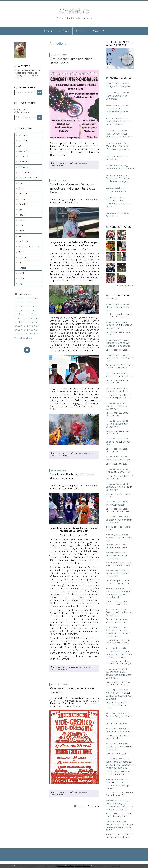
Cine (108, 783)
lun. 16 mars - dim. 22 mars (26, 322)
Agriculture (23, 135)
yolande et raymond (117, 487)
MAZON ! (98, 31)
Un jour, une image (116, 191)
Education (23, 194)
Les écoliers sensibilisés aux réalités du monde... (119, 633)
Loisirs (21, 231)
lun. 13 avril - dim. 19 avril (25, 306)
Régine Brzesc (114, 358)
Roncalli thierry (114, 803)
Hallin (109, 591)
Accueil (48, 31)
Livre (21, 225)
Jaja (108, 630)
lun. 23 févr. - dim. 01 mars (26, 334)
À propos (81, 31)
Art (20, 146)
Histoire (22, 215)
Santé (21, 262)
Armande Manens (115, 343)
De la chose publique (28, 178)
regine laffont (113, 651)
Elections (22, 199)
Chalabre (74, 11)
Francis (110, 472)
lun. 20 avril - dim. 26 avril (25, 302)
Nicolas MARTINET (116, 693)
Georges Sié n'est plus (118, 86)
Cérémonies (24, 167)
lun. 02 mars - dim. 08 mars (26, 330)
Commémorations (27, 172)
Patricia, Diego (114, 716)
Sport (21, 284)
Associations (24, 151)
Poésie (21, 252)
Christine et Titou (115, 406)
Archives (64, 31)
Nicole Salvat (113, 538)
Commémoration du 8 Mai (120, 169)
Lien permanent (58, 163)
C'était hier (23, 157)
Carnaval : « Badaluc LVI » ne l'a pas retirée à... (118, 786)
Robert (110, 460)
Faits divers (23, 204)
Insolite (22, 220)
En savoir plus (115, 866)
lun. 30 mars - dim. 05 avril (26, 314)
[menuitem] (48, 31)
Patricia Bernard (115, 424)
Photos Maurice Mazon (29, 247)
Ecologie (22, 188)
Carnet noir (23, 162)
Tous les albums (126, 286)
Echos (21, 183)
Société (22, 278)
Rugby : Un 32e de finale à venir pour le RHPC (120, 827)
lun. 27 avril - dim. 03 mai (25, 299)
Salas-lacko (112, 325)
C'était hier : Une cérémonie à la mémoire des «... (119, 204)
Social (21, 273)
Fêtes (21, 210)
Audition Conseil (114, 556)
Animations (23, 141)
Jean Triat (111, 376)
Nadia (109, 391)
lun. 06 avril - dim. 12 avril (25, 310)
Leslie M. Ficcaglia (116, 573)
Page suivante (94, 806)
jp (107, 505)
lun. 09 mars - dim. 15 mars (26, 326)
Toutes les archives (23, 338)
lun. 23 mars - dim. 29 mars (26, 318)
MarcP (109, 824)
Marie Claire (112, 307)
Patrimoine (23, 241)
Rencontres (24, 257)
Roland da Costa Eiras (118, 612)
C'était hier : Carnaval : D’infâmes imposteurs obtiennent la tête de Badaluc (72, 188)
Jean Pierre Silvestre (117, 762)
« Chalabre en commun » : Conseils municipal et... (119, 594)
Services (22, 268)
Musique (22, 236)
